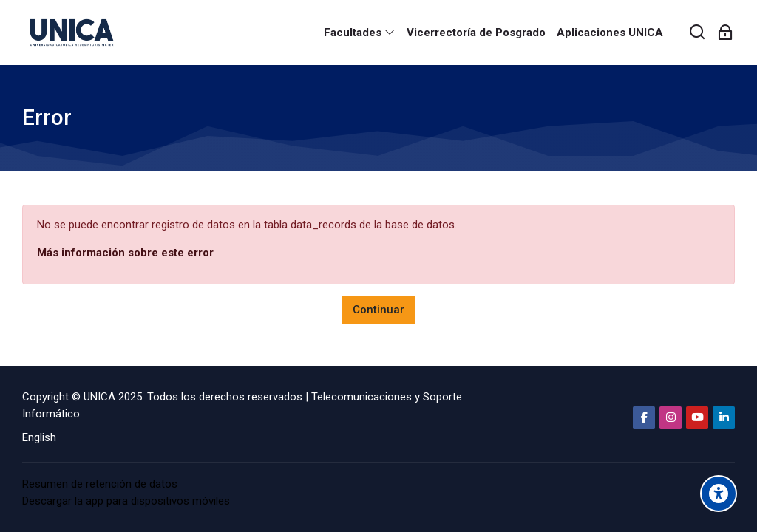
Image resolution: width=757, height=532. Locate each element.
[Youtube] (697, 417)
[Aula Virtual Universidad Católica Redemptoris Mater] (72, 33)
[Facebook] (644, 417)
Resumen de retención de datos (100, 484)
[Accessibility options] (719, 494)
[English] (39, 438)
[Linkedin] (724, 417)
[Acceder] (725, 33)
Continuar (378, 310)
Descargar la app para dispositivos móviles (126, 501)
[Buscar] (698, 33)
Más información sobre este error (125, 253)
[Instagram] (671, 417)
